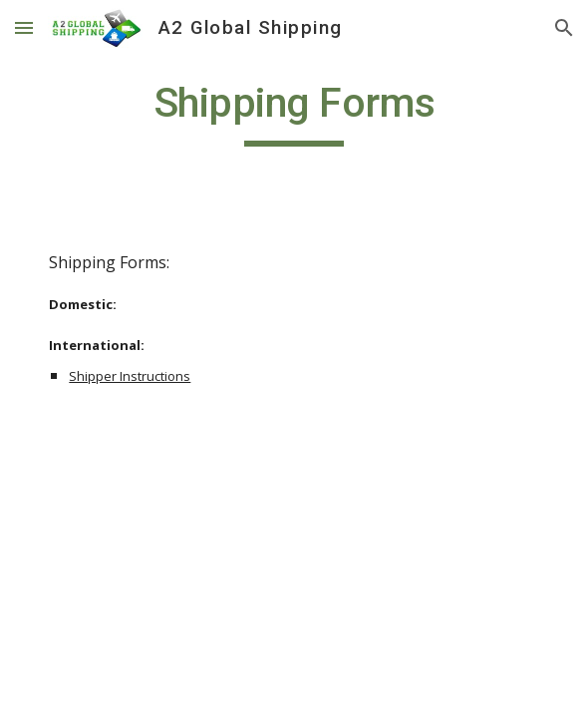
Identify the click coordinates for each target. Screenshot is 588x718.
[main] (294, 112)
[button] (24, 27)
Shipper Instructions (130, 376)
